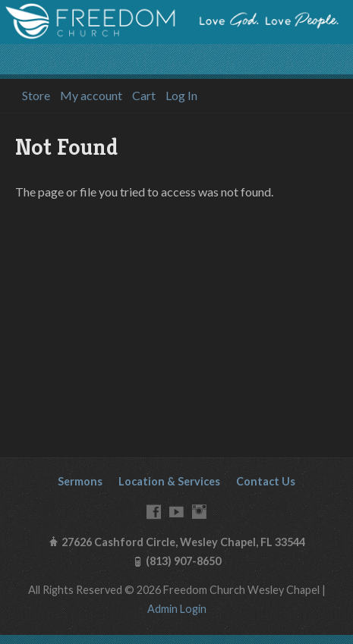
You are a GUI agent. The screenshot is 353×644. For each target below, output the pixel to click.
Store (36, 96)
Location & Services (169, 481)
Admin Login (177, 609)
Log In (181, 96)
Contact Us (266, 481)
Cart (144, 96)
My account (91, 96)
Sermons (80, 481)
